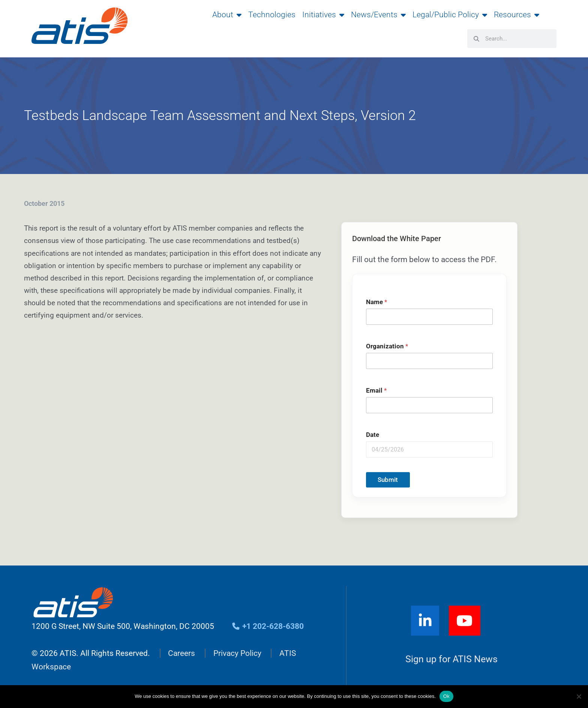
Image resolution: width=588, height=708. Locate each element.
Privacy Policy (237, 653)
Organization (387, 346)
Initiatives (323, 15)
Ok (446, 696)
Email (376, 391)
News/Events (378, 15)
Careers (181, 653)
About (227, 15)
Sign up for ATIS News (451, 659)
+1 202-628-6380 (268, 626)
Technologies (272, 15)
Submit (388, 480)
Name (376, 302)
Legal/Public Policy (450, 15)
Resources (517, 15)
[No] (579, 696)
